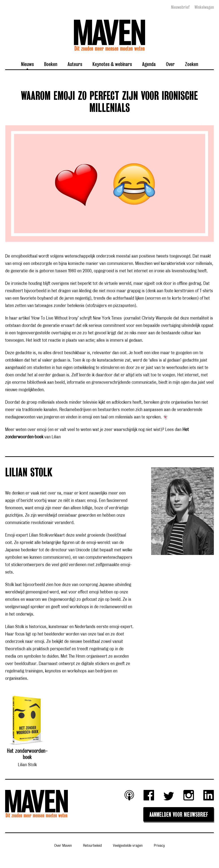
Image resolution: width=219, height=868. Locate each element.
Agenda (149, 64)
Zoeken (192, 64)
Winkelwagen (204, 7)
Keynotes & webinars (112, 64)
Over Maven (63, 846)
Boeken (51, 64)
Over (170, 64)
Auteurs (75, 64)
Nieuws (27, 64)
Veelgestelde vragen (128, 846)
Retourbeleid (92, 846)
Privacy (159, 846)
